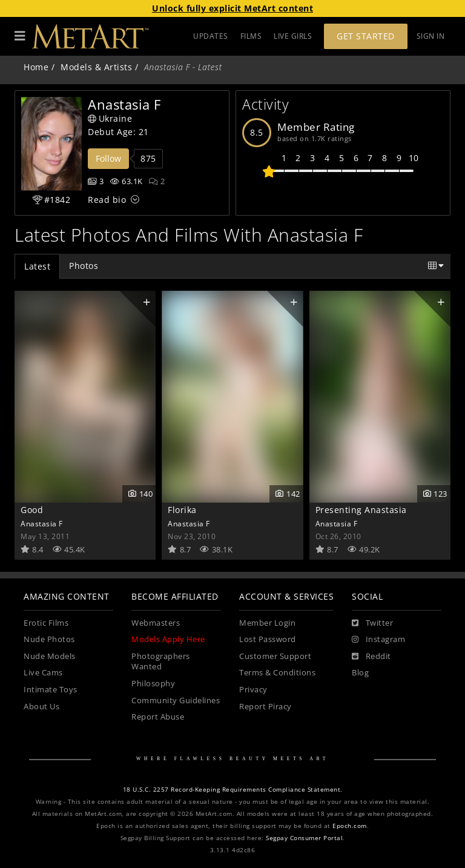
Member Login (267, 623)
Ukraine (110, 118)
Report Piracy (265, 707)
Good (32, 510)
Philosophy (153, 684)
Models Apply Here (168, 639)
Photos (84, 266)
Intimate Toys (51, 690)
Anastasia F (42, 523)
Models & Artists (96, 67)
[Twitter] (372, 623)
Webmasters (156, 623)
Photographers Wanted (161, 662)
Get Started (366, 36)
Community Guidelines (176, 701)
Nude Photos (49, 639)
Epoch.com (350, 826)
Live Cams (43, 673)
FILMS (251, 36)
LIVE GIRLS (293, 36)
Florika (182, 510)
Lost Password (268, 639)
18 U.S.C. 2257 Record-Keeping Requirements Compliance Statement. (233, 790)
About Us (41, 707)
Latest (37, 266)
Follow (108, 158)
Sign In (431, 36)
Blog (360, 673)
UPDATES (211, 36)
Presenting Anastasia (361, 510)
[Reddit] (371, 657)
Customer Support (275, 656)
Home (36, 67)
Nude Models (50, 656)
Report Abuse (158, 717)
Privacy (253, 690)
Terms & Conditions (277, 673)
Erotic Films (46, 623)
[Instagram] (378, 640)
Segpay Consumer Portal (304, 838)
